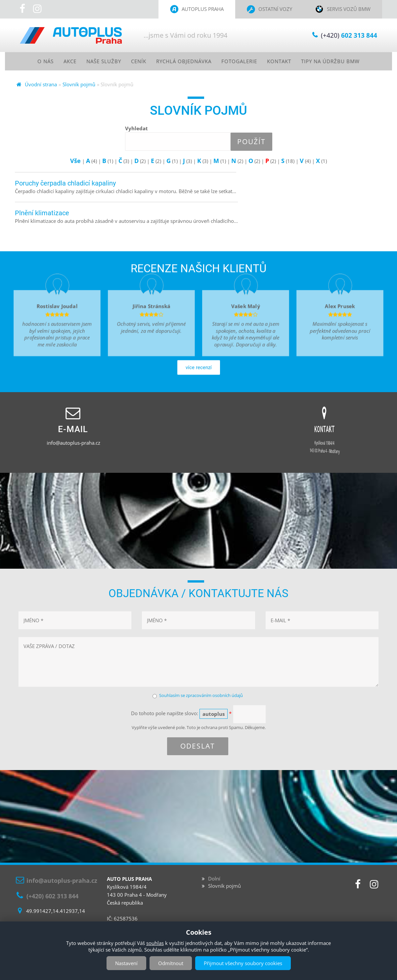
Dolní (214, 879)
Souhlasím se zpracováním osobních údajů (201, 695)
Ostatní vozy (275, 9)
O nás (37, 61)
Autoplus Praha (203, 9)
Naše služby (99, 61)
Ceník (135, 61)
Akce (63, 61)
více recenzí (199, 390)
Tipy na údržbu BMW (337, 61)
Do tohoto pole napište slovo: (181, 714)
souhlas (155, 943)
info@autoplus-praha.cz (73, 443)
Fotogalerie (242, 61)
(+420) (349, 35)
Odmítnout (171, 963)
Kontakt (283, 61)
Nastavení (126, 963)
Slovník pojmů (79, 85)
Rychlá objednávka (183, 61)
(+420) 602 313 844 (52, 896)
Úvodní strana (41, 85)
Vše (75, 161)
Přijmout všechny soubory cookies (243, 963)
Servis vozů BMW (349, 9)
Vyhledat (136, 129)
